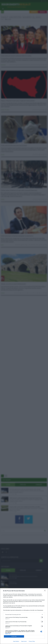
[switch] (42, 617)
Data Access (24, 641)
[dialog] (24, 616)
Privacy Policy (32, 641)
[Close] (45, 591)
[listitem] (24, 614)
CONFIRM (14, 636)
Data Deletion (16, 641)
